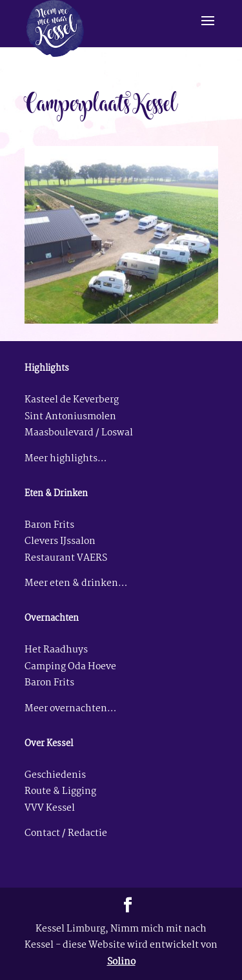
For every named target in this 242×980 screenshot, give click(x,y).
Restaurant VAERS (66, 558)
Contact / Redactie (66, 834)
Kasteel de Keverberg (72, 400)
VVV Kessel (50, 808)
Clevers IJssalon (60, 542)
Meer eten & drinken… (76, 584)
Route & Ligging (60, 792)
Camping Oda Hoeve (70, 667)
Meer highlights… (66, 459)
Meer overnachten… (70, 709)
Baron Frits (49, 526)
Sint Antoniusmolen (70, 417)
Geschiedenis (55, 776)
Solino (121, 962)
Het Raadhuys (56, 650)
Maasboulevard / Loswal (79, 433)
